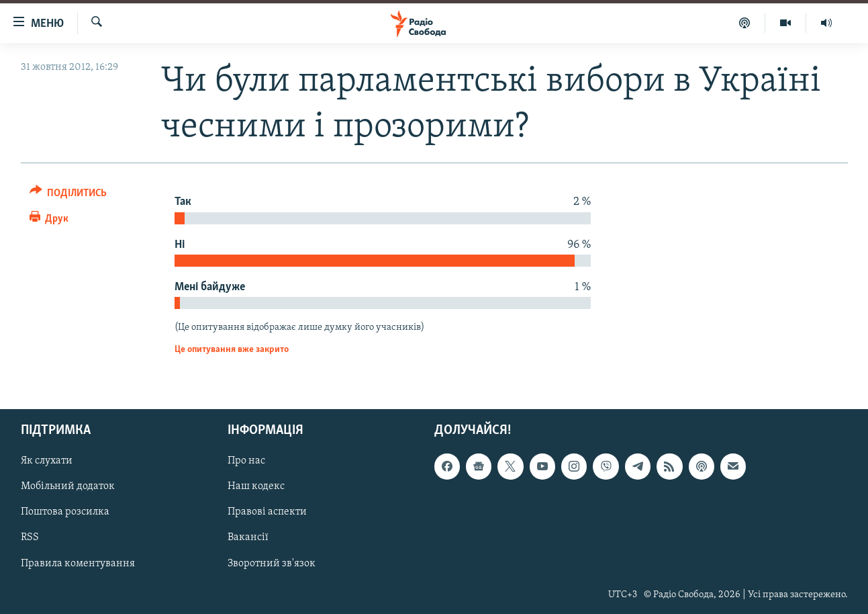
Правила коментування (78, 564)
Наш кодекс (256, 487)
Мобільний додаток (68, 487)
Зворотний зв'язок (272, 564)
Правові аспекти (267, 513)
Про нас (246, 462)
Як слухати (47, 462)
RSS (30, 538)
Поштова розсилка (65, 513)
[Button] (68, 195)
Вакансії (248, 538)
